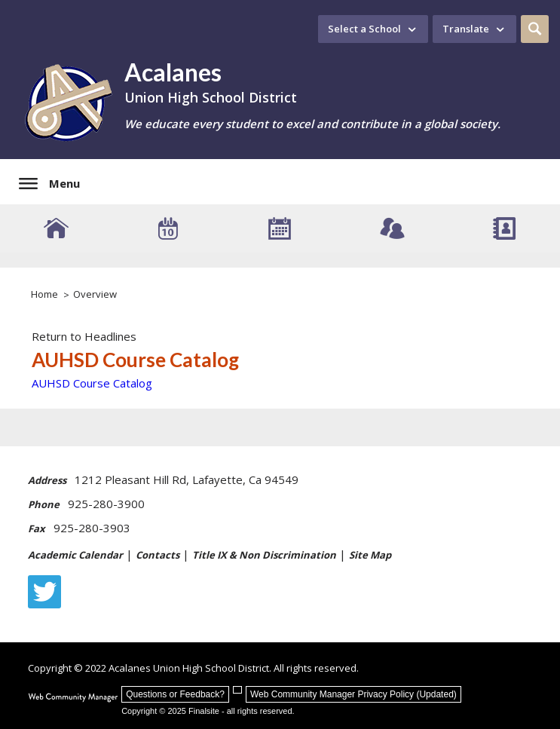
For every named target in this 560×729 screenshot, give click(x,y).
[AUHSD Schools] (56, 228)
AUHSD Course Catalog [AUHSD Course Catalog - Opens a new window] (92, 383)
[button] (535, 29)
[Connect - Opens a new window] (392, 228)
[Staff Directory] (504, 228)
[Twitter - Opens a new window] (44, 592)
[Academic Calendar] (280, 228)
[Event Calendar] (168, 228)
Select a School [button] (364, 29)
